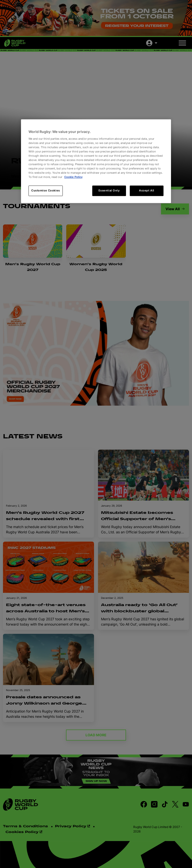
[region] (96, 161)
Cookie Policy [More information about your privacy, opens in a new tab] (73, 177)
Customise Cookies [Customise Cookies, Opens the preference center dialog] (46, 191)
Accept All (147, 191)
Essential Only (109, 191)
